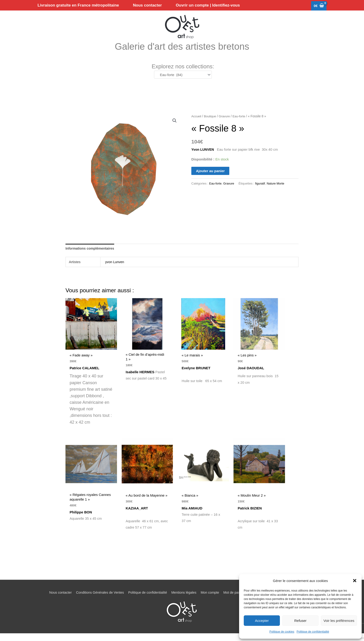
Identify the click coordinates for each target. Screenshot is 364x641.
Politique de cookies (282, 632)
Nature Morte (277, 190)
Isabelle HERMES (140, 379)
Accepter (262, 621)
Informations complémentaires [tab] (91, 255)
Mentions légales (184, 600)
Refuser (300, 621)
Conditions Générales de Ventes (96, 600)
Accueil (196, 123)
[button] (355, 581)
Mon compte (211, 600)
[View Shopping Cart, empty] (319, 6)
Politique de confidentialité (313, 632)
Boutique (211, 123)
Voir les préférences (339, 621)
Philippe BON (81, 519)
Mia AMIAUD (194, 515)
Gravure (226, 123)
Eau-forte (241, 123)
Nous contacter (55, 600)
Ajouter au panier (210, 177)
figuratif (261, 190)
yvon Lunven (115, 269)
